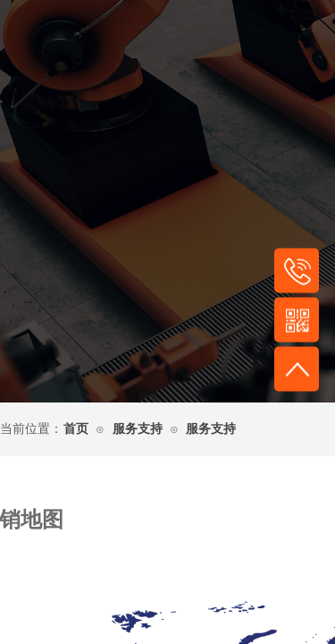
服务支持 (138, 429)
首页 (76, 429)
